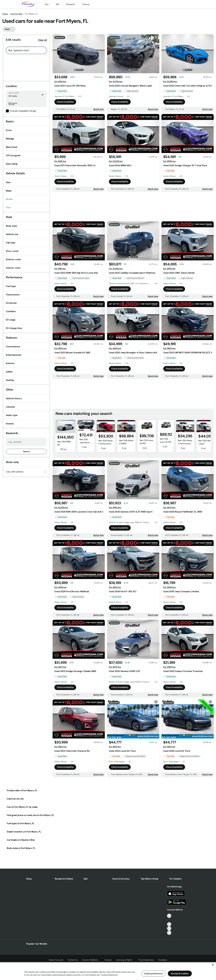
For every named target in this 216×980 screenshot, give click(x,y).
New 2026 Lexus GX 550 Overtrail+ (146, 443)
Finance (86, 4)
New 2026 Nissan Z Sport (205, 442)
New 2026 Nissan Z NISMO (126, 442)
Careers (108, 960)
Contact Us (73, 960)
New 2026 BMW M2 (64, 443)
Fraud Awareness (146, 960)
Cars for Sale (16, 14)
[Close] (213, 965)
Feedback (163, 960)
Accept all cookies (180, 974)
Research (71, 4)
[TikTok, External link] (169, 916)
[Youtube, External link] (169, 924)
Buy (47, 4)
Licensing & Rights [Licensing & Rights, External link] (125, 960)
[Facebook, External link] (169, 920)
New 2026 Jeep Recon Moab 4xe (85, 442)
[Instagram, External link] (169, 928)
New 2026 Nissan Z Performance (106, 442)
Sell (57, 4)
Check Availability (65, 102)
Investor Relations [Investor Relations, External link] (91, 960)
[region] (108, 971)
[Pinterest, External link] (169, 933)
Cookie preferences (153, 974)
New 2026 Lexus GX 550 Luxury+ (166, 442)
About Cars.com (56, 960)
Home (5, 14)
